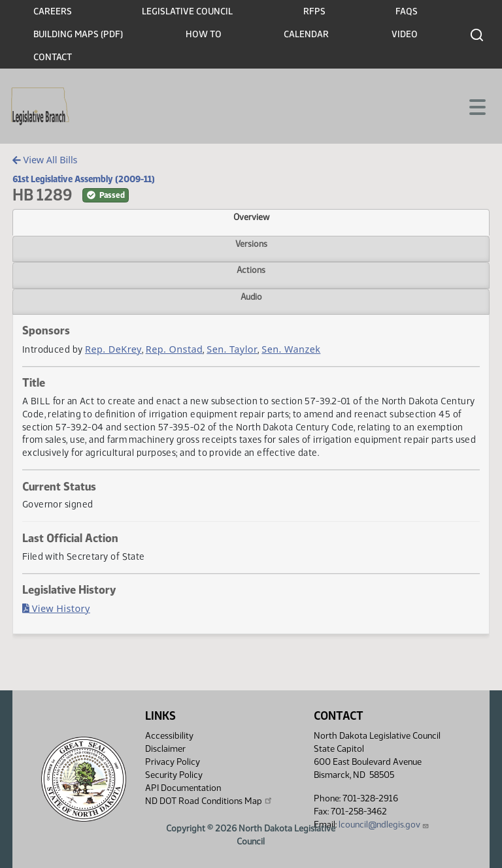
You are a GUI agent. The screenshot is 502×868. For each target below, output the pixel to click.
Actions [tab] (251, 270)
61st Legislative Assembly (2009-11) (84, 179)
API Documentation (183, 788)
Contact (53, 57)
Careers (53, 11)
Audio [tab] (251, 297)
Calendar (306, 34)
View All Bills (45, 160)
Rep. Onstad (175, 349)
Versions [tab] (251, 244)
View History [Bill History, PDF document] (56, 608)
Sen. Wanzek (291, 349)
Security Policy (174, 775)
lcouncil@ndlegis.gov (384, 825)
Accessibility (169, 736)
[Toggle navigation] (477, 106)
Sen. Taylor (232, 349)
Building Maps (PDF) (78, 34)
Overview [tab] (251, 217)
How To (204, 34)
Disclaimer (165, 749)
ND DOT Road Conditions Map (209, 801)
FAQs (407, 11)
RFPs (314, 11)
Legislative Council (187, 11)
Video (405, 34)
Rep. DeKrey (113, 349)
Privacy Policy (173, 762)
